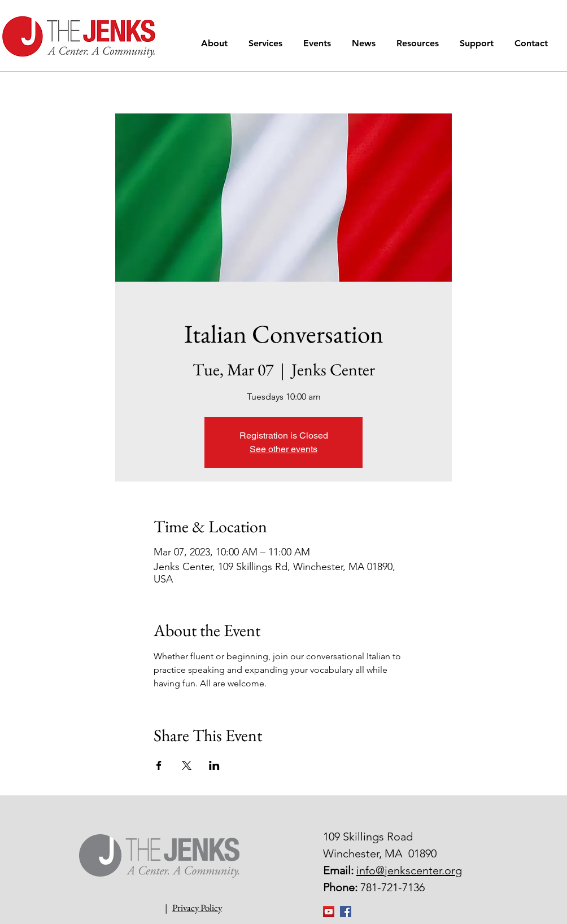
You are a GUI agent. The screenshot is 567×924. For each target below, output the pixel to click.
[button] (216, 43)
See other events (283, 449)
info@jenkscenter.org (409, 870)
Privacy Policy (197, 908)
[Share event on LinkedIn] (214, 765)
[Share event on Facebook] (159, 765)
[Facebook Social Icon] (346, 912)
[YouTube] (329, 912)
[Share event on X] (187, 765)
